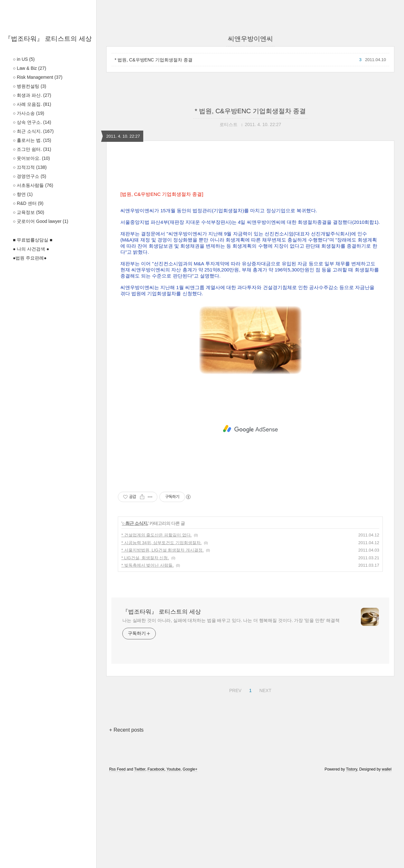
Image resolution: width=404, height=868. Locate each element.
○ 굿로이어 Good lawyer (41, 221)
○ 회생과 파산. (32, 95)
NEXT (265, 780)
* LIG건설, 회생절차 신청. (145, 648)
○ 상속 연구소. (32, 122)
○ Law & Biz (29, 68)
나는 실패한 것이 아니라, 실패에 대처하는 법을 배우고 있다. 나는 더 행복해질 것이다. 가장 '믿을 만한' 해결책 (231, 710)
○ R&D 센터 (28, 203)
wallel (387, 859)
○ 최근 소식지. (33, 131)
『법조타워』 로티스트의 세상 (48, 39)
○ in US (24, 59)
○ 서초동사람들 (33, 185)
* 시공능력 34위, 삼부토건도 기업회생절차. (161, 633)
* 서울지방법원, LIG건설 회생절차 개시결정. (163, 640)
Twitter (140, 859)
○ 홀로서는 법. (32, 140)
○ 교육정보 (28, 212)
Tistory (352, 859)
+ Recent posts (126, 820)
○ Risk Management (38, 77)
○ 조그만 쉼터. (32, 149)
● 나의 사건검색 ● (31, 249)
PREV (235, 780)
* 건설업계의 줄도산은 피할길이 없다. (156, 625)
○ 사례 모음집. (32, 104)
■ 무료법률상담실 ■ (33, 240)
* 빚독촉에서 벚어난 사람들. (148, 655)
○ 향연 (23, 194)
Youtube (174, 859)
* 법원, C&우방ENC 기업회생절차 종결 (154, 60)
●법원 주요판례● (30, 258)
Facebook (156, 859)
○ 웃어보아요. (31, 158)
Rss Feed (117, 859)
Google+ (190, 859)
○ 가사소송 (28, 113)
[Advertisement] (250, 215)
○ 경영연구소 (29, 176)
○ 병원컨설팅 (29, 86)
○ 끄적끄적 (30, 167)
